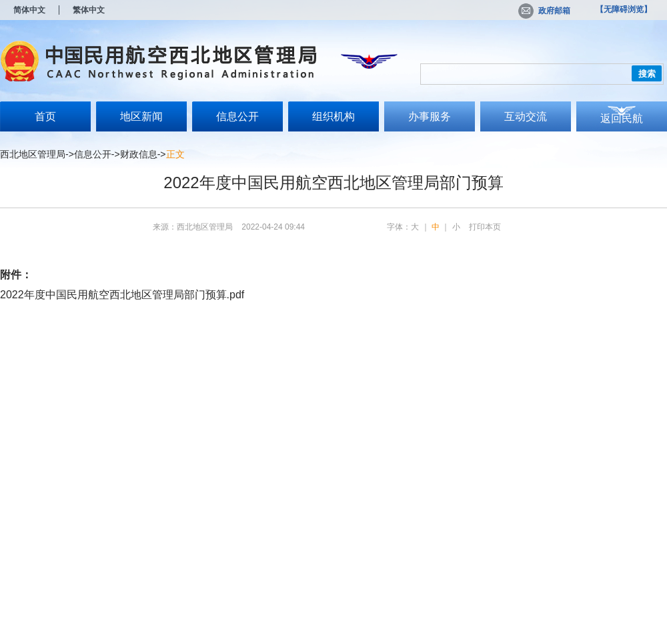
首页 (45, 116)
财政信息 (139, 154)
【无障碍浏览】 (624, 9)
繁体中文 (89, 10)
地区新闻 (141, 116)
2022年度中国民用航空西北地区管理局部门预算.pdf (122, 295)
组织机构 (333, 116)
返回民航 (622, 118)
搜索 (647, 74)
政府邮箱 (544, 11)
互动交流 (526, 116)
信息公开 (237, 116)
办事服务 (430, 116)
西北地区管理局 (33, 154)
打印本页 (485, 227)
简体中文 (29, 10)
